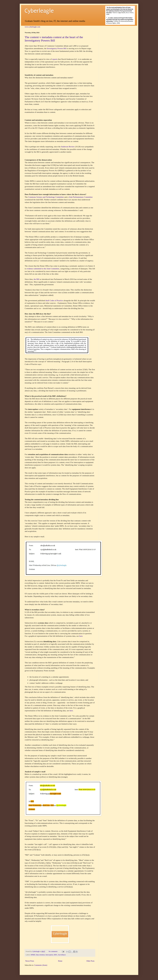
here (81, 636)
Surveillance (62, 955)
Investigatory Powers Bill (57, 48)
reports (55, 59)
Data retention (40, 955)
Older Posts (90, 961)
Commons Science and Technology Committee (46, 197)
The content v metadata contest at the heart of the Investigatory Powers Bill (54, 39)
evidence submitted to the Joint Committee (43, 269)
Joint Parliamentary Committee (81, 197)
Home (60, 961)
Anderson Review (68, 147)
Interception (49, 955)
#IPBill (33, 955)
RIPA (56, 955)
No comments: (53, 951)
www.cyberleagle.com (32, 27)
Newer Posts (30, 961)
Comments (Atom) (41, 965)
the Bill (37, 279)
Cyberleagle (39, 11)
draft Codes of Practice (54, 300)
